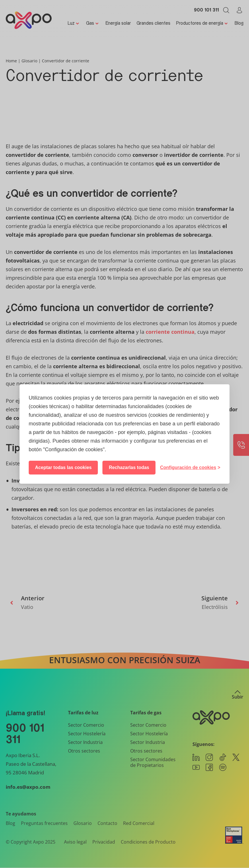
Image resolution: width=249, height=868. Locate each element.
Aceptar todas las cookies (63, 467)
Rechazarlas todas (129, 467)
